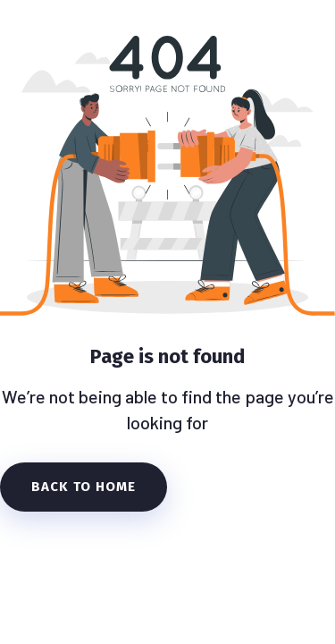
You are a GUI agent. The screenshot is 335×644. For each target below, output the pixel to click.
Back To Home (84, 487)
